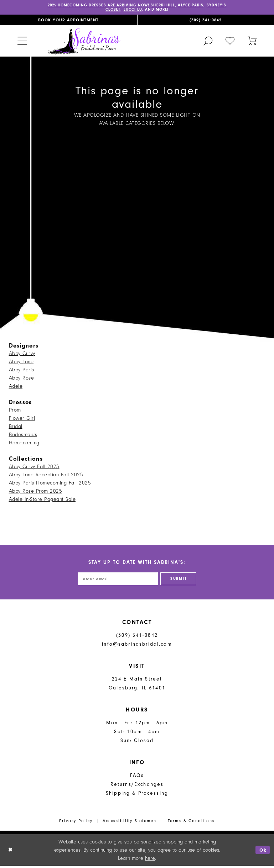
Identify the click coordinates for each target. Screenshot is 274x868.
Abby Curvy (22, 354)
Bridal (16, 427)
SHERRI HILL (178, 6)
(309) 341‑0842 (137, 638)
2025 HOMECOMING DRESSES (81, 6)
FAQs (137, 778)
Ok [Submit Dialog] (262, 852)
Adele (16, 387)
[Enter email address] (116, 581)
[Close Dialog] (11, 852)
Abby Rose (22, 379)
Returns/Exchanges (137, 787)
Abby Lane (21, 363)
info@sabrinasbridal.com (137, 647)
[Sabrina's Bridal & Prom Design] (83, 42)
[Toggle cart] (252, 42)
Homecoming (24, 444)
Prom (15, 411)
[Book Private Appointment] (69, 21)
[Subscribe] (183, 581)
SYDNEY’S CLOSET (110, 11)
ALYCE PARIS (209, 6)
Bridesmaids (23, 436)
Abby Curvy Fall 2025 (34, 468)
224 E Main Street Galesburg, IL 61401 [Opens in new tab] (137, 686)
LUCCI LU (144, 11)
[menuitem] (69, 21)
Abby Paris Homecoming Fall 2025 (50, 484)
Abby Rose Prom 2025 (36, 492)
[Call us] (206, 21)
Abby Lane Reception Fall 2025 (46, 476)
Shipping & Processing (137, 796)
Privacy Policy (76, 823)
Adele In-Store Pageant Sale (42, 500)
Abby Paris (22, 371)
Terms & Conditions (191, 823)
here (150, 860)
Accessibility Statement (130, 823)
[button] (22, 42)
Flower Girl (22, 419)
